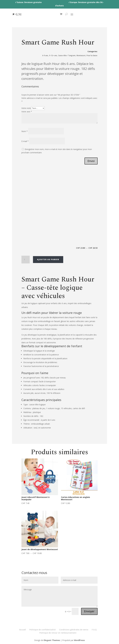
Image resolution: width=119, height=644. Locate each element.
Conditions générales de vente (74, 630)
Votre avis (27, 112)
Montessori (81, 55)
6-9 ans (45, 55)
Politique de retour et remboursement (58, 633)
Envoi (91, 161)
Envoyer (89, 611)
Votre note (26, 108)
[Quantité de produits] (26, 260)
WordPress (79, 640)
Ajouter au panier (48, 259)
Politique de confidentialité (42, 630)
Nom (25, 131)
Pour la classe (92, 55)
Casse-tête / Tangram (67, 55)
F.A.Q (94, 630)
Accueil (23, 630)
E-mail (25, 141)
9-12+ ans (53, 55)
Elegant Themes (52, 640)
